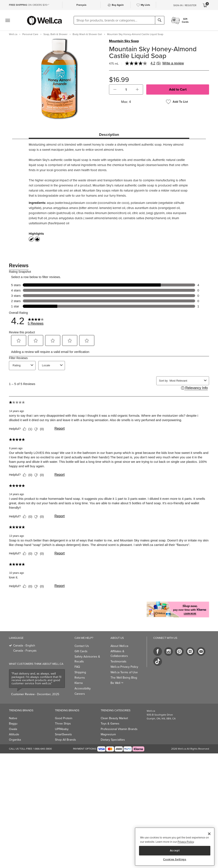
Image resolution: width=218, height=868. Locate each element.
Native (13, 718)
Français (81, 5)
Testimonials (118, 661)
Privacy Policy (186, 842)
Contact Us (82, 646)
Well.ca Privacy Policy (124, 667)
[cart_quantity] (126, 89)
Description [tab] (109, 135)
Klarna (79, 683)
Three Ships (63, 724)
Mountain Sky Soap (124, 41)
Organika (15, 740)
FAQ (77, 667)
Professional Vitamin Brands (119, 729)
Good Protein (64, 718)
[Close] (209, 834)
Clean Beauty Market (114, 718)
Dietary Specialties (113, 740)
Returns (80, 678)
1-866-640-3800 (43, 749)
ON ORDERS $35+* (29, 5)
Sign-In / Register (185, 5)
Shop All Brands (65, 740)
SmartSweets (63, 734)
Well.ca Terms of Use (124, 672)
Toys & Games (110, 724)
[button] (115, 89)
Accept (175, 850)
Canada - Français (25, 651)
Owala (13, 729)
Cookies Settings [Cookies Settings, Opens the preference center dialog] (175, 859)
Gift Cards (81, 651)
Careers (80, 694)
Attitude (14, 734)
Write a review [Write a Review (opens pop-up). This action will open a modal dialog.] (173, 63)
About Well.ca (119, 646)
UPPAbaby (62, 729)
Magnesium (108, 734)
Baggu (13, 724)
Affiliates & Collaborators (119, 654)
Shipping (80, 672)
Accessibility (83, 688)
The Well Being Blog (124, 678)
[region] (175, 847)
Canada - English (24, 646)
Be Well (117, 683)
